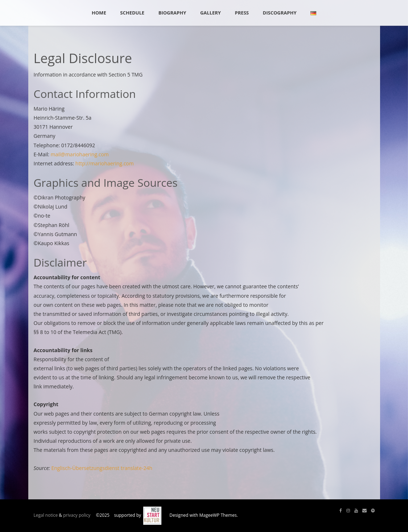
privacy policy (77, 515)
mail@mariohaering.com (80, 154)
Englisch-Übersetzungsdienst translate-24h (102, 468)
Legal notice (46, 515)
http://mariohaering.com (105, 163)
